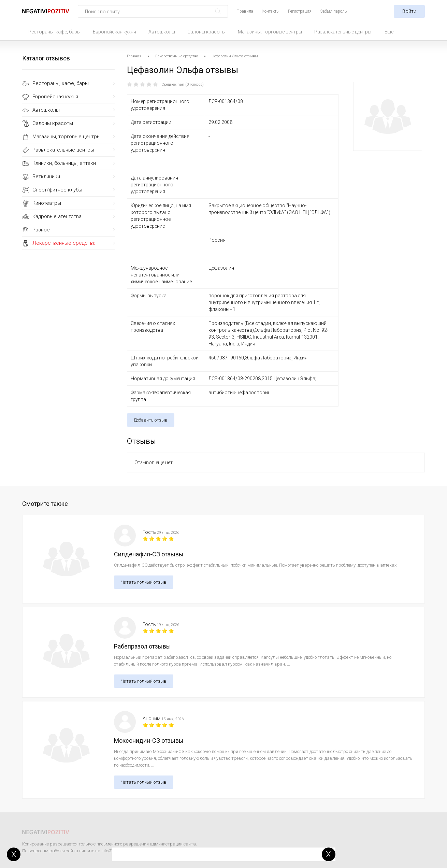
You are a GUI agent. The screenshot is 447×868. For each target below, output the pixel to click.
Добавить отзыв (151, 420)
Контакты (271, 11)
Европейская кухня (114, 32)
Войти (409, 11)
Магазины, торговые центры (270, 32)
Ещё (389, 32)
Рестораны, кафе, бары (54, 32)
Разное (41, 230)
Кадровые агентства (57, 216)
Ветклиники (46, 176)
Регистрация (300, 11)
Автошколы (162, 32)
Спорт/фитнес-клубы (57, 190)
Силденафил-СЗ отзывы (149, 554)
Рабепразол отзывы (142, 646)
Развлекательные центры (343, 32)
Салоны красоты (206, 32)
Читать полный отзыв (144, 582)
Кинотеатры (47, 203)
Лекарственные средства (64, 243)
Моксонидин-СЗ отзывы (149, 741)
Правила (245, 11)
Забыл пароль (333, 11)
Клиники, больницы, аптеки (64, 163)
